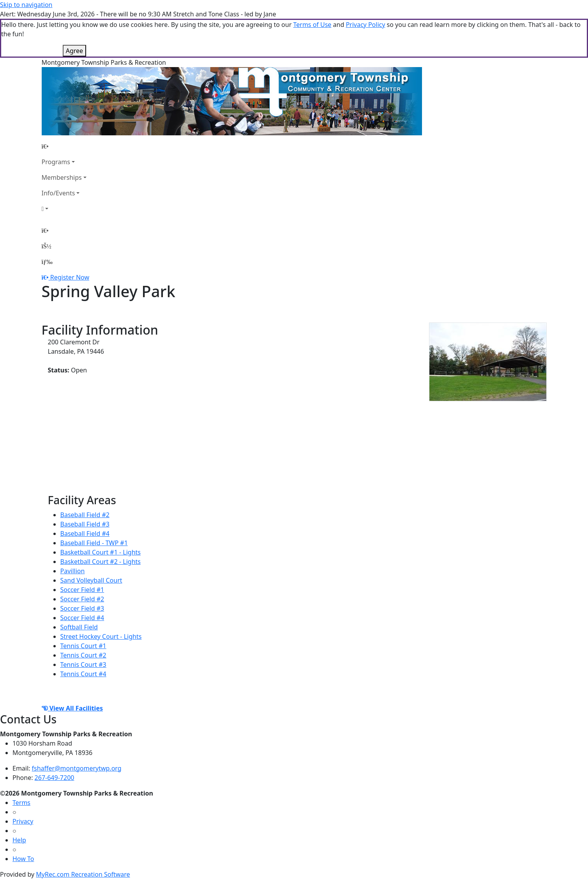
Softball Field (79, 627)
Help (19, 840)
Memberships (62, 177)
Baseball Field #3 (85, 524)
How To (23, 859)
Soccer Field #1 (82, 590)
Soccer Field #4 (82, 618)
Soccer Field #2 (82, 599)
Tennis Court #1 (83, 646)
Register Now (70, 277)
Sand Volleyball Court (91, 580)
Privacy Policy (365, 25)
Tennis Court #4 (83, 674)
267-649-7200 (55, 778)
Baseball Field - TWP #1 (94, 543)
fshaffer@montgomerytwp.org (77, 768)
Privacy (23, 821)
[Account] (64, 209)
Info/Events (58, 193)
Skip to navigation (26, 5)
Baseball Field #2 (85, 515)
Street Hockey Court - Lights (101, 636)
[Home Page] (64, 146)
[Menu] (47, 262)
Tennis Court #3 (83, 665)
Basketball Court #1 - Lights (101, 552)
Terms (21, 803)
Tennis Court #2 (83, 655)
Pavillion (73, 571)
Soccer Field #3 (82, 608)
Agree (74, 51)
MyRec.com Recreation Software (83, 874)
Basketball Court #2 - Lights (101, 562)
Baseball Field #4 (85, 533)
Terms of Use (312, 25)
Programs (56, 162)
